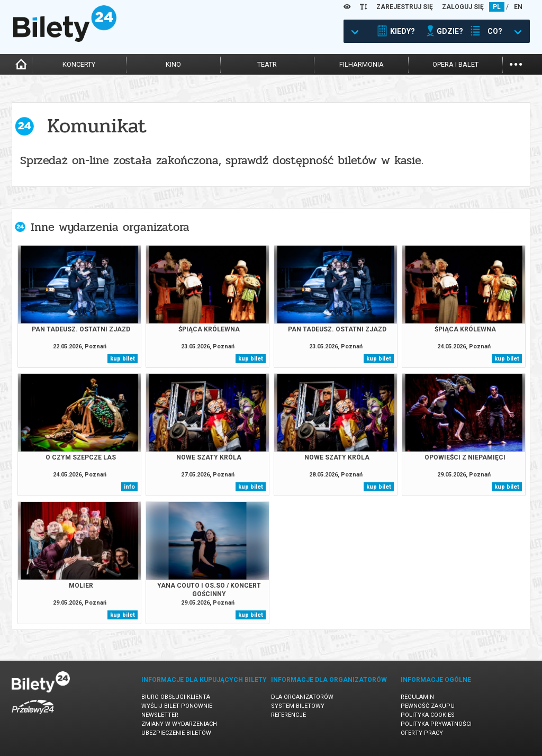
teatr (267, 64)
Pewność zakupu (428, 706)
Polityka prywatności (436, 724)
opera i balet (455, 64)
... (516, 63)
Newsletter (160, 715)
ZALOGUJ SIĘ (463, 7)
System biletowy (298, 706)
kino (173, 64)
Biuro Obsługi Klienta (176, 697)
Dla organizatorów (302, 697)
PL (497, 7)
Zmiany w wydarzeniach (179, 724)
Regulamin (417, 697)
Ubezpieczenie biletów (176, 733)
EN (518, 7)
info (129, 487)
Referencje (288, 715)
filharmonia (362, 64)
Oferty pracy (422, 733)
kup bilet (123, 359)
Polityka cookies (428, 715)
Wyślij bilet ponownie (177, 706)
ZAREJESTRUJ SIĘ (405, 7)
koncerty (79, 64)
